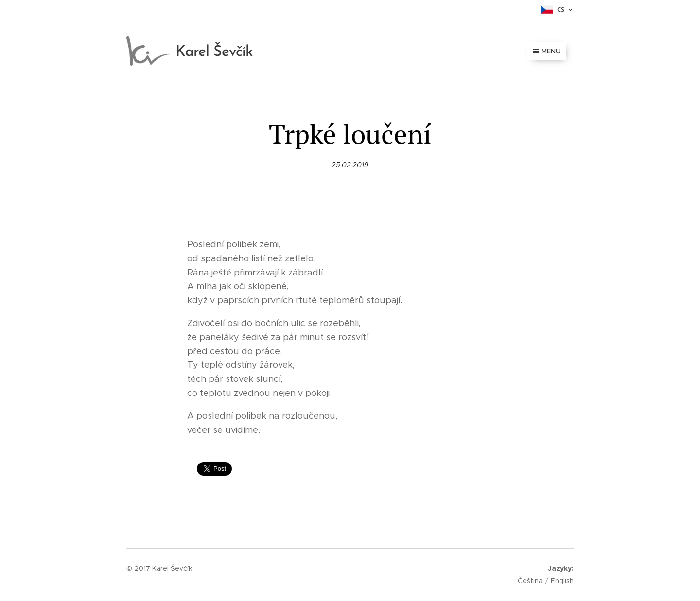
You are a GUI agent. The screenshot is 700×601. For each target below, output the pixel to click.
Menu (547, 51)
